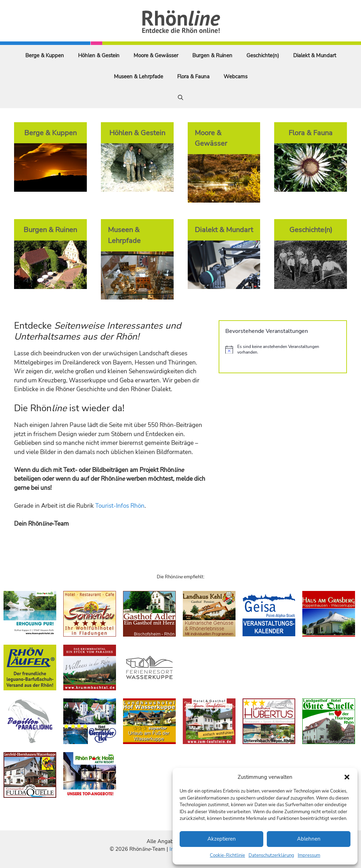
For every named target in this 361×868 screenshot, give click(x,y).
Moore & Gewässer (156, 55)
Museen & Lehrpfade (138, 77)
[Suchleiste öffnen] (180, 98)
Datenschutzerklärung (271, 855)
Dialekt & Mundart (315, 55)
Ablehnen (309, 839)
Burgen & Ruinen (212, 55)
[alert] (283, 350)
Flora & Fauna (193, 77)
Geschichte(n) (263, 55)
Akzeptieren (222, 839)
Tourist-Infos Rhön (120, 506)
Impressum (309, 855)
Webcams (236, 77)
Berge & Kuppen (45, 55)
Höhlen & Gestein (99, 55)
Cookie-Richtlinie (227, 855)
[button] (347, 777)
